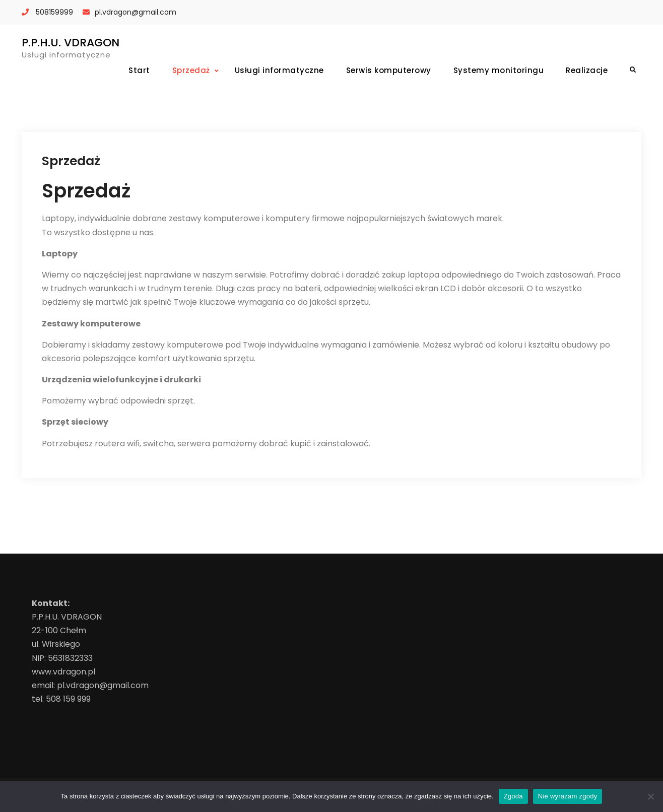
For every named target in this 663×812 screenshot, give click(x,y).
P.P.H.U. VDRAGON (71, 43)
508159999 (54, 12)
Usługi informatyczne (279, 70)
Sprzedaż (191, 70)
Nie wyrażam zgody (568, 796)
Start (139, 70)
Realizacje (587, 70)
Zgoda (513, 796)
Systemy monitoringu (499, 70)
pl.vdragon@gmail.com (136, 12)
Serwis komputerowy (389, 70)
